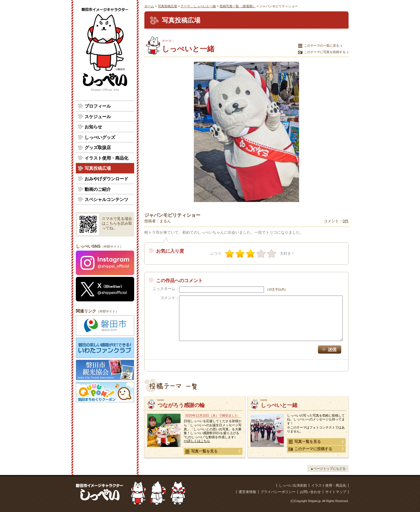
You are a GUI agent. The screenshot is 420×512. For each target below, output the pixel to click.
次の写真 (341, 132)
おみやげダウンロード (106, 179)
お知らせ (93, 127)
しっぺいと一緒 (279, 405)
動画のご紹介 (98, 189)
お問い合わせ (310, 492)
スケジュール (98, 117)
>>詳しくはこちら (197, 441)
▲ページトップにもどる (328, 469)
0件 (346, 221)
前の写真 (152, 132)
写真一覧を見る (201, 451)
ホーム (149, 6)
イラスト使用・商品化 (106, 158)
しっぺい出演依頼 (293, 485)
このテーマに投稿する (310, 449)
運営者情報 (247, 492)
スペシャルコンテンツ (106, 199)
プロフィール (98, 106)
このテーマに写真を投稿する (322, 52)
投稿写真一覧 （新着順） (238, 6)
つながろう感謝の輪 (181, 405)
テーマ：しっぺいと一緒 (198, 6)
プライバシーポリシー (278, 492)
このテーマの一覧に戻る (319, 46)
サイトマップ (336, 492)
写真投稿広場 (167, 6)
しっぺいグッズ (100, 137)
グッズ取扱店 (98, 147)
